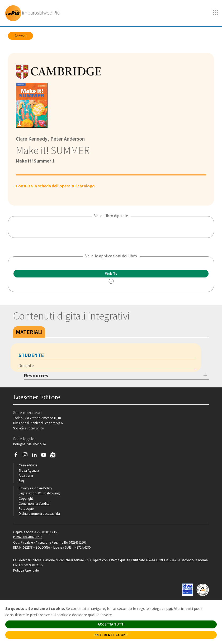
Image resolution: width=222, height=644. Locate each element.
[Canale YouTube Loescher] (46, 456)
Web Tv (111, 274)
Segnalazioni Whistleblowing (39, 493)
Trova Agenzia (29, 470)
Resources (36, 375)
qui (169, 608)
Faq (21, 480)
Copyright (26, 498)
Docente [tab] (26, 365)
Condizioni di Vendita (34, 503)
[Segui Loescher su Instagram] (27, 456)
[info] (111, 281)
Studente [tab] (31, 355)
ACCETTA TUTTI (111, 624)
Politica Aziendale (26, 570)
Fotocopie (26, 508)
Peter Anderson (67, 139)
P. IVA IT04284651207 (27, 537)
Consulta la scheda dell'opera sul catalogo (55, 186)
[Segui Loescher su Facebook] (18, 456)
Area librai (26, 475)
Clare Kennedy (32, 139)
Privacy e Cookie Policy (35, 488)
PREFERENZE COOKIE (111, 635)
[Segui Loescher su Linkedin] (36, 456)
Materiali (29, 332)
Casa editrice (28, 465)
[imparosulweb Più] (34, 13)
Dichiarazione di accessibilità (39, 513)
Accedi (20, 36)
